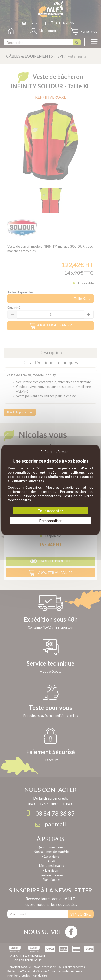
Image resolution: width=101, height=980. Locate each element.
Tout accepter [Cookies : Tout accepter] (50, 510)
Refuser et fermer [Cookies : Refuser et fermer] (54, 451)
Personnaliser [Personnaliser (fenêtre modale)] (50, 520)
